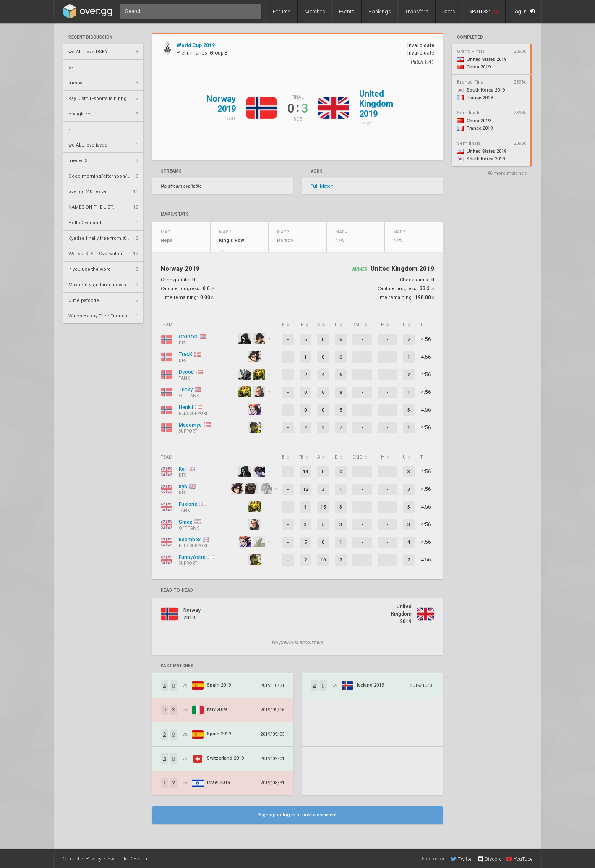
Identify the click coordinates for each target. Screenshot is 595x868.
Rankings (380, 12)
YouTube (519, 859)
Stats (449, 12)
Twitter (462, 859)
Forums (282, 12)
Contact (71, 859)
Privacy (94, 859)
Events (347, 12)
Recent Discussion (90, 37)
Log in (523, 12)
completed (470, 37)
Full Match (322, 186)
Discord (489, 859)
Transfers (417, 12)
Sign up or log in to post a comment (297, 815)
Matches (315, 12)
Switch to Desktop (127, 859)
